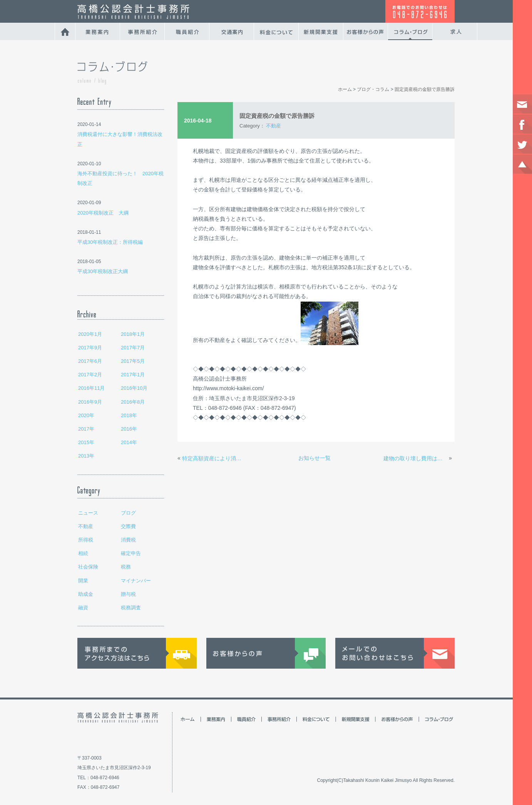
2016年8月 (133, 402)
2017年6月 (90, 361)
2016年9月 (90, 402)
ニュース (88, 513)
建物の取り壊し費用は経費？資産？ (415, 458)
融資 (83, 608)
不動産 (86, 526)
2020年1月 (90, 334)
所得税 (86, 540)
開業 (83, 581)
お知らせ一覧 (315, 458)
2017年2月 (90, 375)
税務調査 (131, 608)
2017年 (86, 429)
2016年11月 (91, 388)
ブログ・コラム (373, 89)
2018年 (129, 415)
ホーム (345, 89)
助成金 (86, 594)
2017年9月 (90, 348)
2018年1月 (133, 334)
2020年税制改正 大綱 (103, 213)
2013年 (86, 456)
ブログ (128, 513)
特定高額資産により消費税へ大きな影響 (214, 458)
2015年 (86, 442)
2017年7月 (133, 348)
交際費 (128, 526)
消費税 (128, 540)
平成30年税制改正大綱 (103, 271)
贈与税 (128, 594)
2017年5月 (133, 361)
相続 (83, 553)
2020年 (86, 415)
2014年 (129, 442)
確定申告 (131, 553)
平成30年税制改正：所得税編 (110, 242)
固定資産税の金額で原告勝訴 (425, 89)
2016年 (129, 429)
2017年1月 (133, 375)
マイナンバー (136, 581)
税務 (126, 567)
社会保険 (88, 567)
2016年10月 (134, 388)
